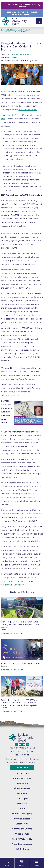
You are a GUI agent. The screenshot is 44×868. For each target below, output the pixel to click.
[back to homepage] (2, 30)
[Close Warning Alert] (39, 6)
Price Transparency (22, 844)
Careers (22, 809)
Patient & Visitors (22, 778)
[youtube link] (24, 745)
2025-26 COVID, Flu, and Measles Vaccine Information (22, 13)
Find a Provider (22, 788)
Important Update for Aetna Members (22, 6)
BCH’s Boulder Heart (28, 110)
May (26, 30)
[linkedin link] (20, 745)
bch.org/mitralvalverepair (12, 585)
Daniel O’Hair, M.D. (17, 115)
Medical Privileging (22, 814)
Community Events (22, 829)
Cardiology (24, 54)
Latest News (11, 30)
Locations (22, 793)
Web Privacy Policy (22, 839)
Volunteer (22, 803)
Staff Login (22, 798)
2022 (20, 30)
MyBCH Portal (22, 849)
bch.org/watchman (10, 395)
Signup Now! (22, 767)
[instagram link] (28, 745)
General (14, 54)
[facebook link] (16, 745)
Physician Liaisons (22, 819)
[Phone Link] (39, 21)
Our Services (22, 773)
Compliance (22, 783)
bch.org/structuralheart (17, 392)
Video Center (22, 834)
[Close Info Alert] (39, 13)
